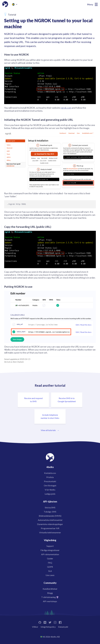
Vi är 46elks (50, 490)
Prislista (50, 477)
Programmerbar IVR (50, 528)
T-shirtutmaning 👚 (50, 597)
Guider (50, 558)
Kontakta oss (50, 473)
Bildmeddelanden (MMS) (50, 516)
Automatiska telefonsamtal (50, 520)
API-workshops (50, 601)
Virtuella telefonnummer (50, 532)
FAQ (50, 563)
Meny (90, 4)
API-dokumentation (50, 554)
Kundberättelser (50, 589)
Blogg (50, 593)
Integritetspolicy (48, 627)
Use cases (50, 575)
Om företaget (50, 485)
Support (50, 546)
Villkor (35, 627)
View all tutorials (48, 430)
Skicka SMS (50, 507)
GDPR (50, 567)
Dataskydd (63, 627)
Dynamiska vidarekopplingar (50, 524)
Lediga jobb (50, 494)
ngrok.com (66, 108)
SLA (50, 571)
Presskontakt (50, 481)
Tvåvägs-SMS (50, 512)
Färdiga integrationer (50, 550)
